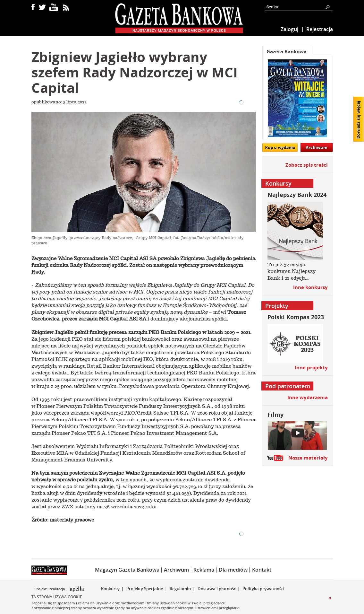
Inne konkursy (310, 287)
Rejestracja (320, 29)
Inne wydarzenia (308, 397)
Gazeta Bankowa (287, 52)
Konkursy (110, 589)
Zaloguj (289, 29)
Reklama (204, 570)
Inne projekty (311, 368)
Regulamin (180, 589)
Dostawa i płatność (217, 589)
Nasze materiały (308, 458)
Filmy (275, 415)
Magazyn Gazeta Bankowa (127, 570)
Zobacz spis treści (307, 165)
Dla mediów (233, 570)
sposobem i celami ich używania (84, 603)
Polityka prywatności (263, 589)
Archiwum (317, 147)
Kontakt (262, 570)
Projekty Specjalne (145, 589)
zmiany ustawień (161, 603)
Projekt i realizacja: (51, 589)
